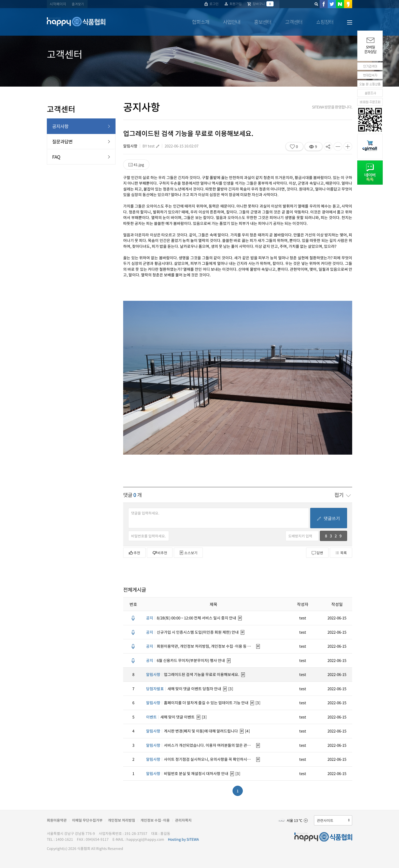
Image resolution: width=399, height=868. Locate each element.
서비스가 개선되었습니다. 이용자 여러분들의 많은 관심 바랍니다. (201, 745)
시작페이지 (58, 4)
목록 (341, 553)
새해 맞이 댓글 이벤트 (170, 717)
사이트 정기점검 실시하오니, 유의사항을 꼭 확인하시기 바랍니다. (201, 759)
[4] (248, 731)
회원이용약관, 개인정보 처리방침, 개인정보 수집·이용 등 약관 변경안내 (201, 646)
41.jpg (136, 165)
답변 (317, 553)
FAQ (81, 157)
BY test (149, 146)
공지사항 (81, 126)
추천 (134, 553)
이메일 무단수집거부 (87, 820)
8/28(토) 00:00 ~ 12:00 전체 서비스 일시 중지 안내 (191, 618)
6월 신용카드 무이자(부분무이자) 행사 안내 (186, 660)
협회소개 (201, 22)
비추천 (160, 553)
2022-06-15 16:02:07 (182, 146)
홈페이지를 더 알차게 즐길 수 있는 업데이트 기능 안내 (197, 703)
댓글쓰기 (328, 518)
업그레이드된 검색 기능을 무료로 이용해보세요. (193, 674)
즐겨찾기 (78, 4)
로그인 (211, 4)
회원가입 (233, 4)
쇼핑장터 (325, 22)
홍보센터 (263, 22)
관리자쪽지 (183, 820)
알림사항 (130, 146)
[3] (231, 689)
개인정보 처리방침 (122, 820)
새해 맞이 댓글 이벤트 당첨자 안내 (184, 689)
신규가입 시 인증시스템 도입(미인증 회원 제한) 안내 (192, 632)
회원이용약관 (57, 820)
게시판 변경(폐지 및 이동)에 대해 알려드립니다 (192, 731)
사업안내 (232, 22)
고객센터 (294, 22)
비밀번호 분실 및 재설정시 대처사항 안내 (187, 774)
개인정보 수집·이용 (155, 820)
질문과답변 (81, 141)
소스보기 (188, 553)
